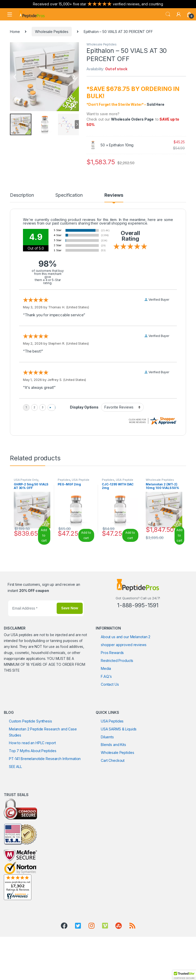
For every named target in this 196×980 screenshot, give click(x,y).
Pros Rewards (112, 685)
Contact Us (110, 717)
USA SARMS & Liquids (119, 762)
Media (106, 701)
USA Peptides (112, 754)
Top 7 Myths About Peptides (33, 784)
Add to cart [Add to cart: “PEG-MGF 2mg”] (86, 568)
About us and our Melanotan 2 (126, 669)
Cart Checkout (113, 793)
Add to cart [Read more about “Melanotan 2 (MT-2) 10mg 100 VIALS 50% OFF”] (179, 568)
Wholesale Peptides (52, 32)
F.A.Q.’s (106, 709)
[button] (184, 975)
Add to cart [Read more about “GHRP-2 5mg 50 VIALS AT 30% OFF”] (44, 568)
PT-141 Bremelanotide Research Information (45, 792)
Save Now (70, 641)
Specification (71, 195)
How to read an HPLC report (32, 776)
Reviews (115, 195)
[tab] (23, 197)
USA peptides (21, 668)
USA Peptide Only (26, 512)
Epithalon (148, 450)
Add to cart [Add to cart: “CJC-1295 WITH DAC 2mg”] (130, 568)
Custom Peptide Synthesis (30, 754)
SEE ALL (15, 800)
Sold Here (156, 104)
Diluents (107, 770)
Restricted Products (117, 693)
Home (15, 32)
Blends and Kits (113, 778)
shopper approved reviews (124, 677)
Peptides (27, 456)
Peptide (164, 450)
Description (23, 195)
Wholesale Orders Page (132, 119)
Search (168, 14)
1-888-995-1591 (138, 638)
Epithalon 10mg (121, 145)
